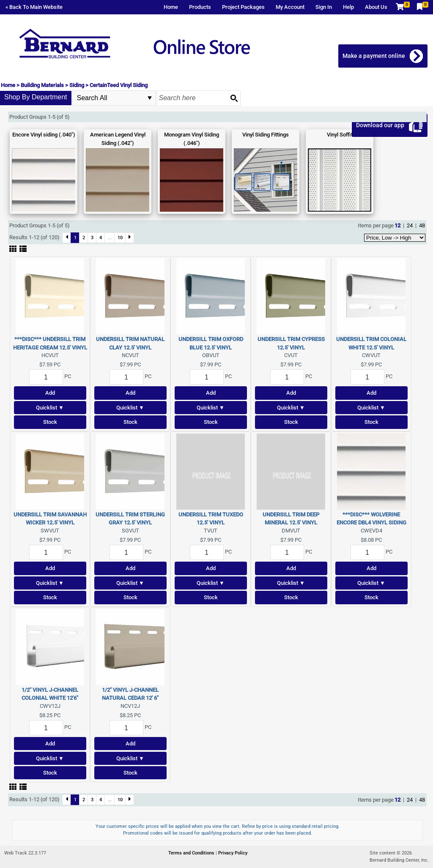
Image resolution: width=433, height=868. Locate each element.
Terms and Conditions (192, 853)
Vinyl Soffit (340, 135)
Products (200, 7)
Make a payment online (374, 56)
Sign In (324, 7)
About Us (376, 7)
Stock (50, 422)
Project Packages (243, 7)
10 (120, 237)
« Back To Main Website (34, 7)
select (150, 98)
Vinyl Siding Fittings (266, 135)
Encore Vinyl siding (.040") (44, 135)
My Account (290, 7)
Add (50, 393)
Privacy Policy (233, 853)
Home (171, 7)
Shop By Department (36, 97)
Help (348, 7)
